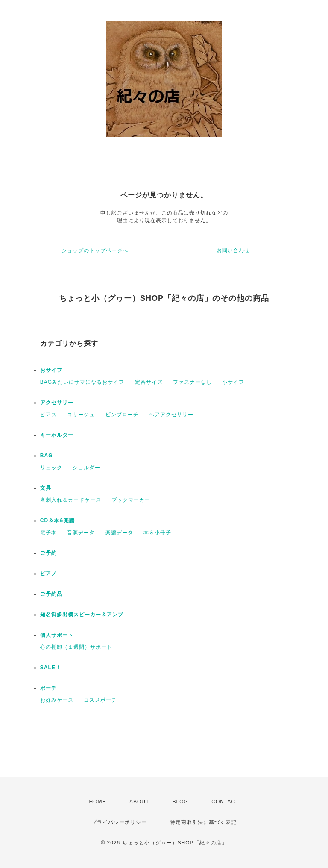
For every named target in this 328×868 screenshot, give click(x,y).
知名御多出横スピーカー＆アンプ (82, 615)
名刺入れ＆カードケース (71, 500)
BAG (47, 456)
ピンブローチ (122, 415)
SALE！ (51, 668)
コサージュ (81, 415)
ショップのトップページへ (95, 250)
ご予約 (48, 553)
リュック (51, 468)
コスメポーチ (100, 700)
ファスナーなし (192, 382)
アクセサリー (57, 403)
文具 (46, 488)
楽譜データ (119, 533)
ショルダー (86, 468)
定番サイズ (149, 382)
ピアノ (48, 574)
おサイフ (51, 370)
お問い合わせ (233, 250)
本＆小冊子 (157, 533)
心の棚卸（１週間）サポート (76, 647)
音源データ (81, 533)
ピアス (48, 415)
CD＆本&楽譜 (57, 521)
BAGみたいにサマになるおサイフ (82, 382)
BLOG (180, 802)
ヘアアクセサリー (171, 415)
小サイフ (233, 382)
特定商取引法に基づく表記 (203, 822)
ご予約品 (51, 594)
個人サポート (57, 635)
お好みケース (57, 700)
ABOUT (139, 802)
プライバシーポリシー (119, 822)
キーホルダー (57, 435)
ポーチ (48, 688)
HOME (98, 802)
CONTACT (225, 802)
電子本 (48, 533)
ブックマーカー (131, 500)
